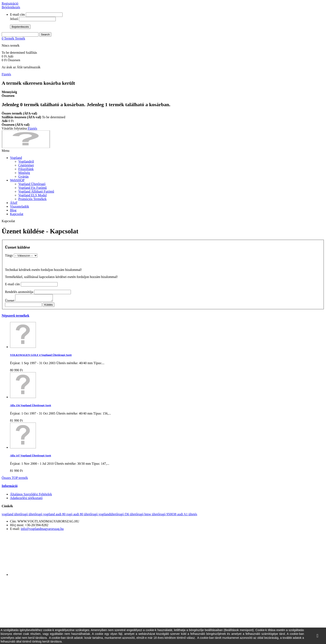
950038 (172, 515)
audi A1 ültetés (187, 515)
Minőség (24, 173)
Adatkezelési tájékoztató (26, 499)
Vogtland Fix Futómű (33, 188)
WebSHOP (17, 180)
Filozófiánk (26, 169)
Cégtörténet (26, 165)
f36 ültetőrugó (134, 515)
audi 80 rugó (65, 515)
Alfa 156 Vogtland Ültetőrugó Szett (31, 407)
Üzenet (10, 302)
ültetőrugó (36, 515)
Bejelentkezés (11, 7)
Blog (13, 210)
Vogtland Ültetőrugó (32, 184)
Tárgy (9, 255)
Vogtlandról (26, 161)
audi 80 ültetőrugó (86, 515)
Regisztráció (10, 3)
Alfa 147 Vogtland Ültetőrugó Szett (31, 457)
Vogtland (16, 158)
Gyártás (23, 176)
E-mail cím (17, 14)
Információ (10, 487)
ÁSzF (14, 203)
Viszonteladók (19, 206)
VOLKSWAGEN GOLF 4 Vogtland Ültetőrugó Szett (41, 356)
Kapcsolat (17, 214)
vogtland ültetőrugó (15, 515)
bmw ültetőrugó (156, 515)
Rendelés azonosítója (19, 292)
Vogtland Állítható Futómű (36, 191)
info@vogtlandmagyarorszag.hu (42, 530)
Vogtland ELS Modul (33, 195)
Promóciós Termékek (32, 199)
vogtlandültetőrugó (112, 515)
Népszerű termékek (15, 317)
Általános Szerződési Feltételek (31, 495)
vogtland (49, 515)
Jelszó (14, 19)
